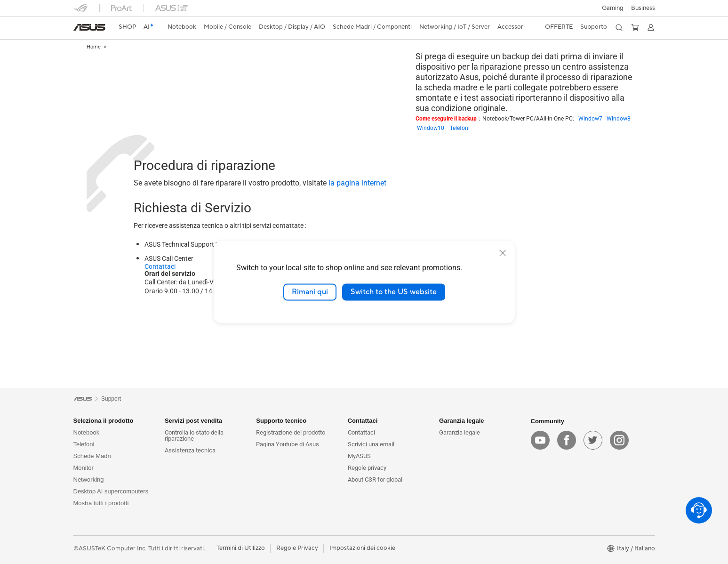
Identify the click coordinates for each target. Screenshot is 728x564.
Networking (89, 479)
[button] (613, 8)
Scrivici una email (371, 444)
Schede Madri (92, 456)
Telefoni (460, 128)
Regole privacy (367, 468)
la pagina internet (356, 183)
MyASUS (359, 456)
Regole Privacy (297, 548)
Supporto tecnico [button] (281, 421)
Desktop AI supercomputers (111, 491)
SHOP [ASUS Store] (127, 27)
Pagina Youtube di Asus (288, 444)
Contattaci (160, 266)
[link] (89, 27)
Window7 (592, 119)
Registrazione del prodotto (291, 432)
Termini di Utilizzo (241, 548)
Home (94, 47)
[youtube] (540, 440)
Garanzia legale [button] (461, 421)
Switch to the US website (394, 292)
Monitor (84, 468)
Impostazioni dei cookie (362, 548)
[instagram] (619, 440)
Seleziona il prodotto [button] (104, 421)
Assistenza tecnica (190, 450)
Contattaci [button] (363, 421)
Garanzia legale (460, 432)
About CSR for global (375, 479)
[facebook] (567, 440)
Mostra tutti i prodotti (101, 503)
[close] (503, 253)
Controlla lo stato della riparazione (194, 435)
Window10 (433, 128)
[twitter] (593, 440)
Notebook (87, 432)
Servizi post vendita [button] (193, 421)
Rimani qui (310, 292)
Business (643, 8)
